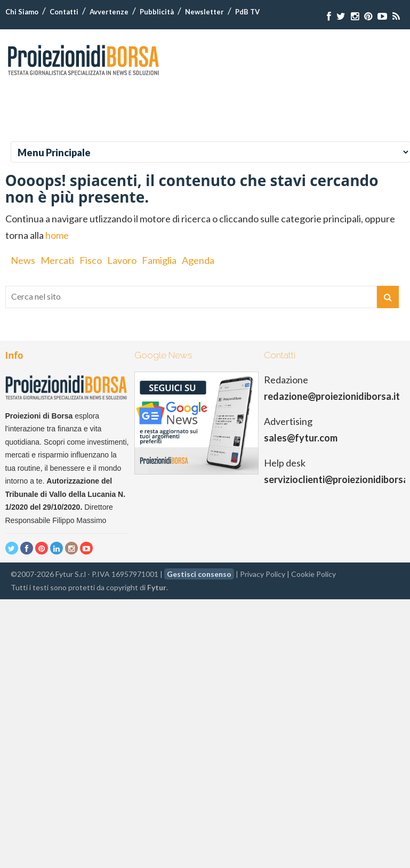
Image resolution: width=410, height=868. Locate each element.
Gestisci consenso (199, 574)
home (57, 235)
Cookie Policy (313, 574)
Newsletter (204, 12)
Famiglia (159, 260)
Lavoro (122, 260)
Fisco (91, 260)
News (23, 260)
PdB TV (247, 12)
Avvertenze (109, 12)
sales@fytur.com (301, 438)
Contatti (64, 12)
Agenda (198, 260)
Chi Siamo (22, 12)
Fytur (157, 587)
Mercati (57, 260)
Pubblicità (157, 12)
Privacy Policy (263, 574)
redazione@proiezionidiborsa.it (332, 396)
